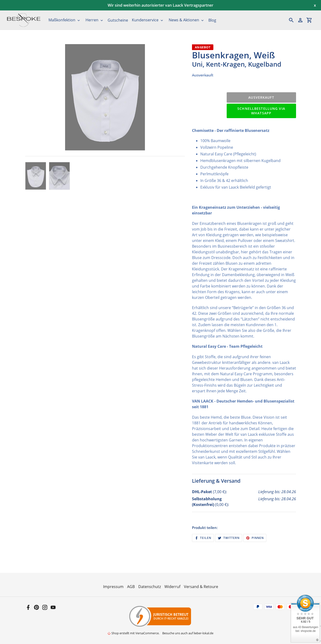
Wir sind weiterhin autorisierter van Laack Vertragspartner (160, 5)
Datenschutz (150, 587)
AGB (131, 587)
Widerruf (172, 587)
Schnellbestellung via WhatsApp (261, 111)
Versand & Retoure (201, 587)
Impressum (113, 587)
